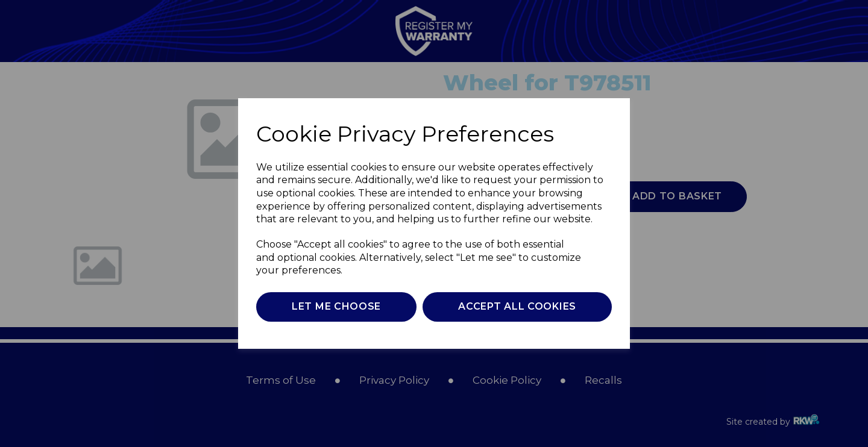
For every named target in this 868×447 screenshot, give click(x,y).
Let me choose (336, 306)
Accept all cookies (517, 306)
